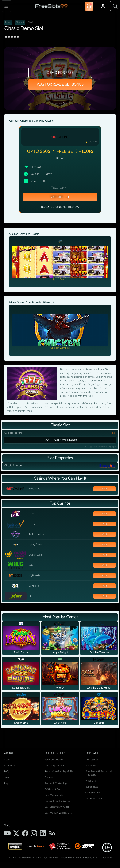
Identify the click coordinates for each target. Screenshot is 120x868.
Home (8, 22)
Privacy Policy (67, 858)
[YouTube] (7, 833)
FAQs (7, 771)
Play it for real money (60, 440)
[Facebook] (25, 833)
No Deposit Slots (94, 799)
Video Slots (91, 781)
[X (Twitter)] (16, 833)
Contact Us (10, 766)
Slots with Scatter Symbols (58, 801)
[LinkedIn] (43, 833)
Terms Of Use (82, 858)
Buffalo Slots (92, 787)
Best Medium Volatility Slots (59, 813)
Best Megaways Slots (55, 795)
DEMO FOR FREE (60, 73)
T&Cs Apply (60, 103)
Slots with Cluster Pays (56, 783)
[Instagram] (34, 833)
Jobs (7, 777)
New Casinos (92, 760)
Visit (104, 489)
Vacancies (108, 858)
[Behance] (52, 833)
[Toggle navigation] (6, 6)
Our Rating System (54, 766)
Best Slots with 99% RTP (57, 807)
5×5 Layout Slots (53, 789)
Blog (6, 783)
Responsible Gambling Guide (59, 771)
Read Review (60, 207)
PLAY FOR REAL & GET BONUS (60, 84)
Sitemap (49, 777)
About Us (9, 760)
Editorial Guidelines (54, 760)
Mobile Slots (92, 766)
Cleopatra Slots (93, 793)
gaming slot (97, 384)
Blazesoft (20, 22)
